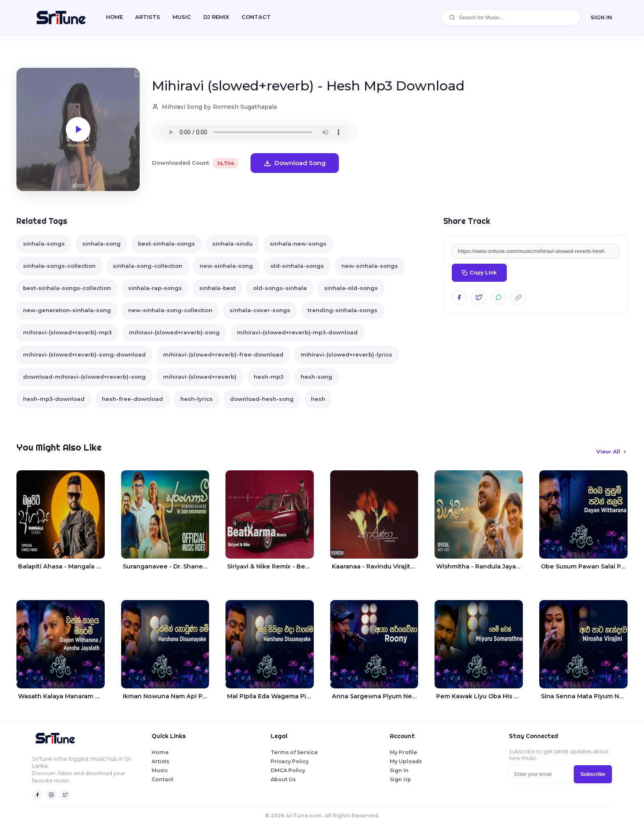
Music (182, 17)
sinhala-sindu (232, 244)
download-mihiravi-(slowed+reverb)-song (84, 377)
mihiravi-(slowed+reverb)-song (174, 332)
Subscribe (593, 774)
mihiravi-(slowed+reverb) (200, 377)
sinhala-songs (44, 244)
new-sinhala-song (226, 266)
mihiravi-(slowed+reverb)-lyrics (346, 354)
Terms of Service (294, 752)
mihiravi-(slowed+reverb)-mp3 (67, 332)
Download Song (295, 163)
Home (114, 17)
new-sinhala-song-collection (170, 310)
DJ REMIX (216, 17)
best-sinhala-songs (167, 244)
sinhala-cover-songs (260, 310)
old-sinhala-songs (297, 266)
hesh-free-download (132, 399)
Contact (162, 779)
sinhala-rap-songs (155, 288)
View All (612, 451)
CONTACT (256, 17)
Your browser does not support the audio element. (255, 132)
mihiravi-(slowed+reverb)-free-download (223, 354)
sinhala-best (217, 288)
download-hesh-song (262, 399)
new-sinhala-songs (370, 266)
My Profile (404, 752)
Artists (148, 17)
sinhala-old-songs (351, 288)
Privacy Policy (290, 761)
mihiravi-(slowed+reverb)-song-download (84, 354)
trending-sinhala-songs (343, 310)
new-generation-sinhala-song (67, 310)
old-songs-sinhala (280, 288)
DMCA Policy (288, 770)
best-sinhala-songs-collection (67, 288)
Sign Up (400, 779)
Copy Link (479, 273)
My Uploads (406, 761)
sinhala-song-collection (148, 266)
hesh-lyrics (197, 399)
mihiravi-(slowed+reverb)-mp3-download (297, 332)
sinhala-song (101, 244)
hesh (318, 399)
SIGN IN (601, 17)
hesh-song (316, 377)
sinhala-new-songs (298, 244)
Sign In (399, 770)
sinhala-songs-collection (59, 266)
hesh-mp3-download (54, 399)
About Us (283, 779)
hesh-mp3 (269, 377)
